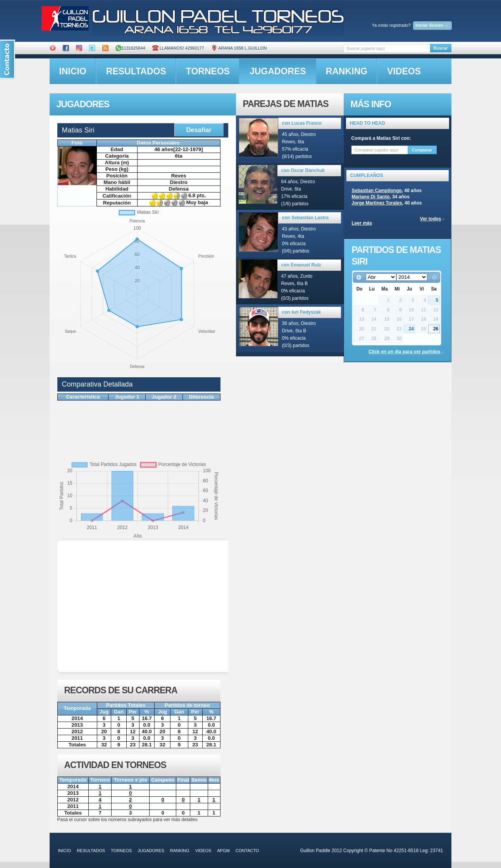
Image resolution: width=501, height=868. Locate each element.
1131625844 (130, 48)
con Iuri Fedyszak (302, 312)
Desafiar (199, 130)
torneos (208, 71)
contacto (247, 851)
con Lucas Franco (302, 123)
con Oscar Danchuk (303, 170)
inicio (73, 71)
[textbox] (387, 48)
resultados (136, 71)
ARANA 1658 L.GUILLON (239, 48)
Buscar (440, 48)
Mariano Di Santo (371, 197)
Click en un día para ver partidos (404, 352)
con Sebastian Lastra (306, 218)
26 (436, 329)
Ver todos (431, 219)
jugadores (278, 71)
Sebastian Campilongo (377, 191)
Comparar (422, 150)
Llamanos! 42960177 (178, 48)
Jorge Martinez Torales (377, 203)
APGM (223, 851)
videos (404, 71)
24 (411, 329)
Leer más (362, 223)
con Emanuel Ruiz (301, 265)
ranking (347, 71)
